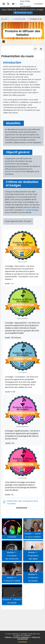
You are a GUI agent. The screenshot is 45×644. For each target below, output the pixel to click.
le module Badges (31, 210)
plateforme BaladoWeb (15, 171)
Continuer (23, 642)
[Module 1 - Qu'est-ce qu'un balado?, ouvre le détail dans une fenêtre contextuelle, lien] (33, 529)
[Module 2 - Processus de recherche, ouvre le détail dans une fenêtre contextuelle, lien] (12, 551)
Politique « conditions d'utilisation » (18, 637)
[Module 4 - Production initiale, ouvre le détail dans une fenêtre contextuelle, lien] (12, 573)
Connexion (39, 4)
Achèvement (22, 508)
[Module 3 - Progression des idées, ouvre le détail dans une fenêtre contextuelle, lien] (33, 551)
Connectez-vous (23, 13)
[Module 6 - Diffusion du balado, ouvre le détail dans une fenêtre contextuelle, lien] (12, 595)
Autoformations (21, 19)
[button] (8, 4)
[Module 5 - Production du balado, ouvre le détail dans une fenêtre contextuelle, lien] (33, 573)
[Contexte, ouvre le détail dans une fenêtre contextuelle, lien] (12, 529)
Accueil (4, 19)
